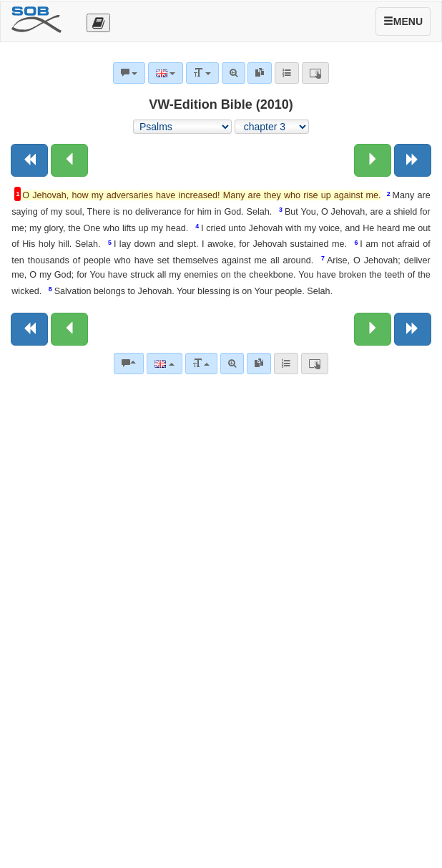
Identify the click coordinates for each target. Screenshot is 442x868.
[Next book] (413, 160)
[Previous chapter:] (69, 160)
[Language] (164, 364)
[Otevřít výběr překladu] (98, 23)
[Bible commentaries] (129, 364)
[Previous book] (29, 160)
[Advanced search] (232, 364)
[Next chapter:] (373, 160)
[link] (259, 364)
